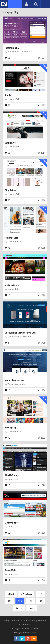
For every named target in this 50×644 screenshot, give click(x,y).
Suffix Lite (10, 143)
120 (20, 601)
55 (7, 153)
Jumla (8, 95)
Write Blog (10, 428)
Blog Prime (10, 190)
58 (7, 105)
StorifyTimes (12, 475)
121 (30, 601)
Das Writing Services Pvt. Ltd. (20, 333)
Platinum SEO (12, 48)
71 (7, 248)
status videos (12, 285)
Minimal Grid (11, 238)
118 (40, 594)
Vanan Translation (14, 380)
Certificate (29, 620)
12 (7, 580)
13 (7, 58)
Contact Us (17, 620)
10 (7, 485)
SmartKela (10, 570)
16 (7, 533)
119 (10, 601)
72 (7, 438)
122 (40, 601)
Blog (7, 620)
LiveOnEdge (11, 523)
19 (7, 295)
